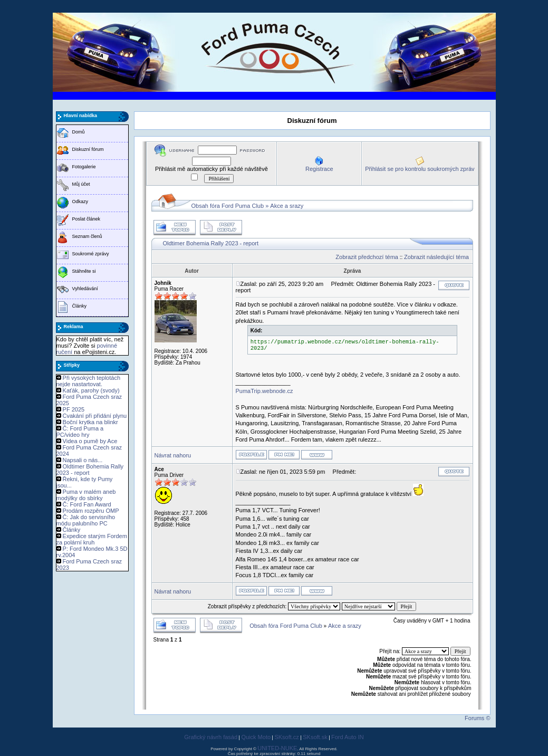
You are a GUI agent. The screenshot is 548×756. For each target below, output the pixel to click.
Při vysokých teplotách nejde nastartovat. (89, 381)
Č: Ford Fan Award (87, 504)
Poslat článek (86, 219)
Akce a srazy (287, 206)
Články (80, 306)
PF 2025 (74, 409)
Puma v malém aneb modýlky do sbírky (86, 495)
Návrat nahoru (173, 455)
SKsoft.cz (286, 737)
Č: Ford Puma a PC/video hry (80, 432)
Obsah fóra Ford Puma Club (228, 206)
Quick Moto (256, 737)
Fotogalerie (84, 167)
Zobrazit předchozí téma (367, 257)
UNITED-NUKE (277, 748)
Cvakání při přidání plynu (95, 416)
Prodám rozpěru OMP (91, 511)
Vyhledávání (85, 289)
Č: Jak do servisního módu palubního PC (86, 520)
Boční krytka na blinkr (90, 422)
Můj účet (81, 184)
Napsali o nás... (83, 460)
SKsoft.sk (315, 737)
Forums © (477, 718)
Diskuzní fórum (88, 149)
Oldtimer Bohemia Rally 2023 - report (211, 243)
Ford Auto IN (348, 737)
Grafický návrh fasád (211, 737)
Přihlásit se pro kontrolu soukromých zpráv (420, 169)
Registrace (319, 169)
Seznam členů (87, 236)
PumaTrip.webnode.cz (265, 391)
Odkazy (80, 202)
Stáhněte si (84, 271)
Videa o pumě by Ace (90, 441)
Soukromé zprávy (91, 254)
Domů (79, 132)
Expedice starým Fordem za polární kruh (92, 539)
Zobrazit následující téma (436, 257)
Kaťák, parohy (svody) (91, 390)
